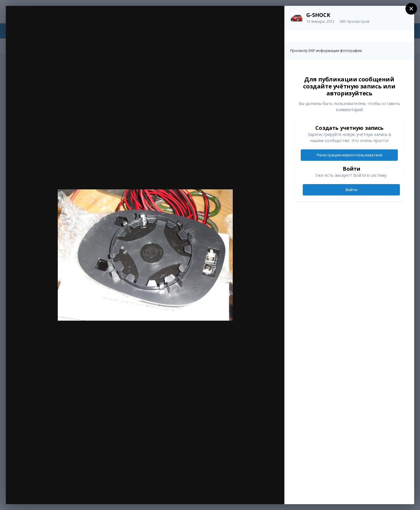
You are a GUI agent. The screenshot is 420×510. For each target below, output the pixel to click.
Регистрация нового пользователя (349, 155)
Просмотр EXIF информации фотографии (326, 51)
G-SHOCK (318, 15)
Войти (351, 190)
